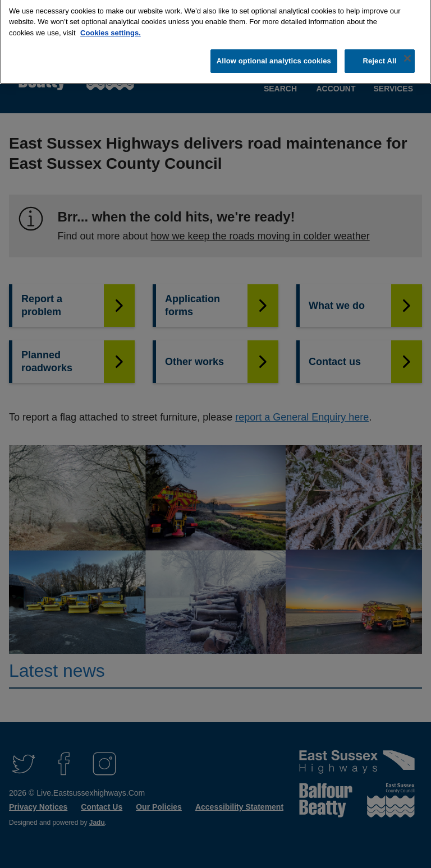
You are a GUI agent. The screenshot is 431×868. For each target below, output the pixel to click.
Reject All (379, 56)
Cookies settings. (111, 28)
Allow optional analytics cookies (274, 56)
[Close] (407, 54)
